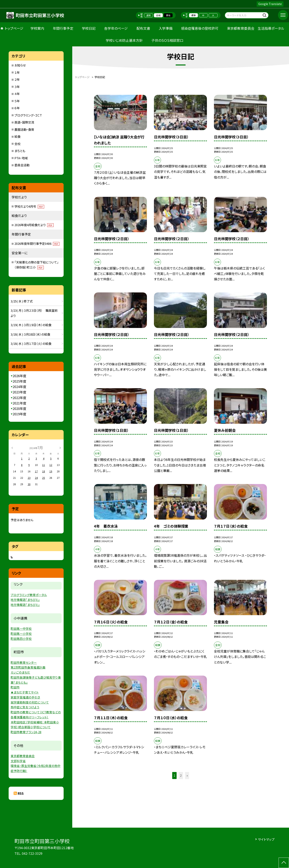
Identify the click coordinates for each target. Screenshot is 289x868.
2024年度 (19, 387)
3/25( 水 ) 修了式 (22, 301)
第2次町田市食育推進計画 (28, 667)
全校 (17, 144)
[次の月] (60, 447)
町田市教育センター (24, 662)
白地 (158, 15)
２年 (17, 79)
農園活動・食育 (24, 129)
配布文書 (143, 28)
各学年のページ (116, 28)
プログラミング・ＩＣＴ (28, 115)
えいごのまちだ (20, 672)
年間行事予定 (63, 28)
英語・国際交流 (24, 122)
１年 (17, 72)
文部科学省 (18, 761)
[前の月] (12, 447)
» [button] (187, 775)
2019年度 (19, 414)
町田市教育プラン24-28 (26, 732)
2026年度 (19, 376)
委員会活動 (22, 165)
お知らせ (20, 65)
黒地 (168, 15)
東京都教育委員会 (23, 756)
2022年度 (19, 398)
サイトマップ (266, 839)
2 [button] (181, 775)
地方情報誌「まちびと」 (25, 600)
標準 (193, 15)
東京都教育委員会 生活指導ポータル (256, 28)
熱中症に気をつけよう (25, 707)
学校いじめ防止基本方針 (124, 40)
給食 (17, 136)
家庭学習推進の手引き (25, 697)
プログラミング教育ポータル (29, 595)
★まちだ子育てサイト (25, 692)
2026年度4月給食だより (34, 225)
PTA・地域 (21, 158)
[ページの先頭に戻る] (284, 863)
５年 (17, 101)
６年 (17, 108)
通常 (149, 15)
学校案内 (37, 28)
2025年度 (19, 381)
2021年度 (19, 403)
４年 (17, 94)
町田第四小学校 (21, 639)
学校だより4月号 (29, 206)
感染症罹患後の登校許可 (200, 28)
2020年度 (19, 408)
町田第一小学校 (21, 634)
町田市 (15, 687)
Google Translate (270, 4)
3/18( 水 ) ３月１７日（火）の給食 (31, 344)
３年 (17, 87)
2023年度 (19, 392)
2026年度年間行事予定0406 (37, 244)
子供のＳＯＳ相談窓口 (167, 40)
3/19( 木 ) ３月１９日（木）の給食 (31, 325)
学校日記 (89, 28)
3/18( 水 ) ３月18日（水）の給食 (30, 334)
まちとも (20, 151)
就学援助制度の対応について (30, 702)
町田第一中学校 (21, 629)
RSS (21, 793)
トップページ (14, 28)
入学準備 (166, 28)
